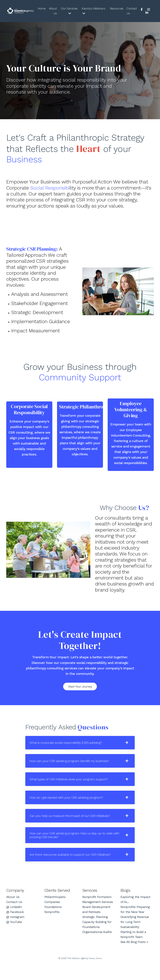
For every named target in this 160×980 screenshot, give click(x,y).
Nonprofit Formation (97, 913)
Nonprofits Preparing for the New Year (135, 926)
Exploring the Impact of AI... (135, 916)
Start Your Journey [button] (80, 694)
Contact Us (132, 11)
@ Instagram (15, 933)
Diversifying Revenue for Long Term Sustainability (135, 938)
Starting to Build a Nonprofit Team (133, 951)
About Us (52, 11)
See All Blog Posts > (134, 958)
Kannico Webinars (93, 11)
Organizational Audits (97, 948)
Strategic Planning (95, 933)
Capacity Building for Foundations (97, 941)
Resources (116, 9)
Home (41, 9)
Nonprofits (52, 928)
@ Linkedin (14, 923)
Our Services (69, 11)
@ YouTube (14, 938)
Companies (52, 918)
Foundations (53, 923)
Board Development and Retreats (96, 926)
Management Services (98, 918)
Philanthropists (55, 913)
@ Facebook (15, 928)
